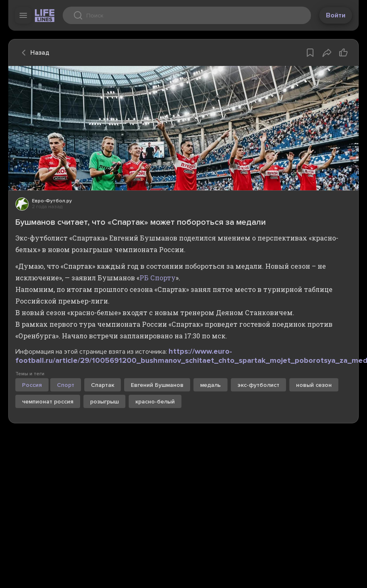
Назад (33, 53)
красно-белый (155, 402)
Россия (32, 385)
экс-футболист (258, 385)
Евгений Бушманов (157, 385)
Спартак (103, 385)
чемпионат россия (48, 402)
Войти (336, 15)
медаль (210, 385)
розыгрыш (104, 402)
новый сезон (314, 385)
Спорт (66, 385)
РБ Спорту (158, 278)
